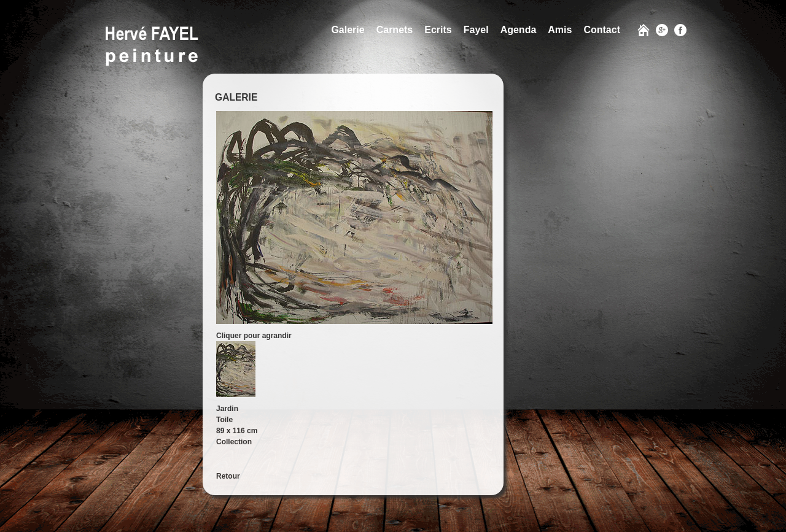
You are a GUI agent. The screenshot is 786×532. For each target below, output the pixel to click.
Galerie (348, 30)
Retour (228, 476)
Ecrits (438, 30)
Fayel (476, 30)
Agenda (519, 30)
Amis (560, 30)
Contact (602, 30)
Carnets (395, 30)
